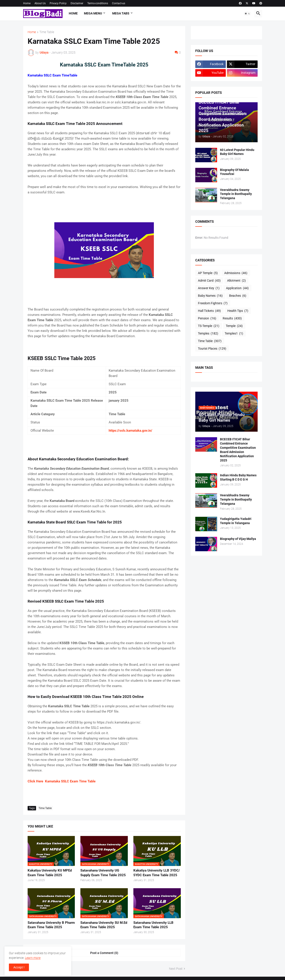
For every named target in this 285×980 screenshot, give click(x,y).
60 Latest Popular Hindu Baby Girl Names (237, 152)
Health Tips (238, 311)
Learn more (33, 958)
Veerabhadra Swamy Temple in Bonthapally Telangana (236, 194)
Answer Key (209, 288)
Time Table (47, 32)
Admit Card (209, 281)
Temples (208, 334)
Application (237, 288)
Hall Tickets (209, 311)
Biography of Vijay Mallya (238, 539)
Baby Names (210, 296)
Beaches (238, 296)
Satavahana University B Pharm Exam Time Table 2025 (51, 925)
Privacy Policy (58, 3)
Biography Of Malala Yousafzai (234, 172)
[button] (247, 14)
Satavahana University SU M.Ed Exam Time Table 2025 (104, 925)
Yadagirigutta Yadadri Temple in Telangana (236, 521)
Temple (234, 326)
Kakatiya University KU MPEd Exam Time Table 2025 (50, 873)
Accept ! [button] (19, 967)
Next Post (176, 969)
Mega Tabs (121, 13)
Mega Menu (93, 13)
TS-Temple (209, 326)
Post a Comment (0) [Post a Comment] (104, 953)
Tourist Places (212, 349)
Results (232, 319)
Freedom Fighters (213, 303)
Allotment (236, 281)
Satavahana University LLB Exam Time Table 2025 (153, 925)
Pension (207, 319)
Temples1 (234, 334)
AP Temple (208, 273)
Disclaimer (77, 3)
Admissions (236, 273)
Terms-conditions (98, 3)
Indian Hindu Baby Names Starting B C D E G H (238, 477)
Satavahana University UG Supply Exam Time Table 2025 (103, 873)
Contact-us (119, 3)
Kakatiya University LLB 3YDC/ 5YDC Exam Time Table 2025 (157, 873)
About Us (40, 3)
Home (27, 3)
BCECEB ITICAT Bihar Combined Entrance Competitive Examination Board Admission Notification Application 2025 (238, 450)
